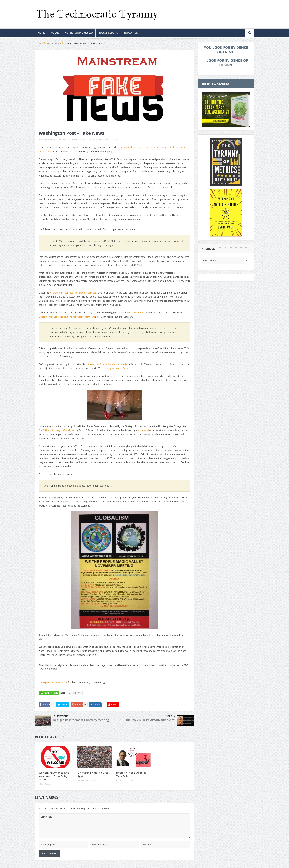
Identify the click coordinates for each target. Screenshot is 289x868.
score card (143, 430)
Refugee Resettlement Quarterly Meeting (81, 720)
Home (42, 33)
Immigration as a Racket (117, 368)
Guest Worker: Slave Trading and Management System (67, 317)
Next (170, 716)
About (55, 33)
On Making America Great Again (94, 774)
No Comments (111, 139)
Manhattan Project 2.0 (79, 33)
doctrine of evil (135, 313)
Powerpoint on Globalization (53, 682)
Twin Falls (97, 139)
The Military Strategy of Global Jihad (57, 430)
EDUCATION (131, 33)
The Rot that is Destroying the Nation (151, 720)
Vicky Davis (56, 139)
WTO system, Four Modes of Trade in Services (73, 293)
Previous (61, 716)
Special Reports (108, 33)
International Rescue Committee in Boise (107, 364)
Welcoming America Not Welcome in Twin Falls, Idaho (54, 776)
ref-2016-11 (75, 693)
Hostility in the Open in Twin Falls (131, 774)
